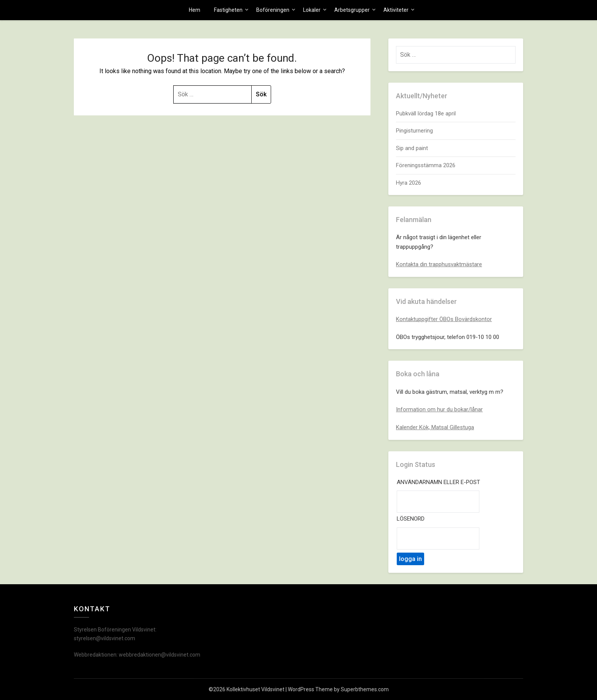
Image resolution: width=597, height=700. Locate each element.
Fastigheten (228, 10)
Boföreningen (273, 10)
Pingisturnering (414, 131)
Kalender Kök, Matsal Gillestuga (435, 427)
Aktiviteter (396, 10)
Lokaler (312, 10)
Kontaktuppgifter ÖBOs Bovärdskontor (444, 319)
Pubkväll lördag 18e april (426, 113)
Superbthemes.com (365, 689)
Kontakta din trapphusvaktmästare (439, 264)
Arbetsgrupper (352, 10)
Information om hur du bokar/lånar (439, 409)
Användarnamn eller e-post (438, 482)
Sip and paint (412, 148)
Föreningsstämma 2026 (426, 165)
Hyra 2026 (409, 183)
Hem (195, 10)
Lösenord (411, 519)
